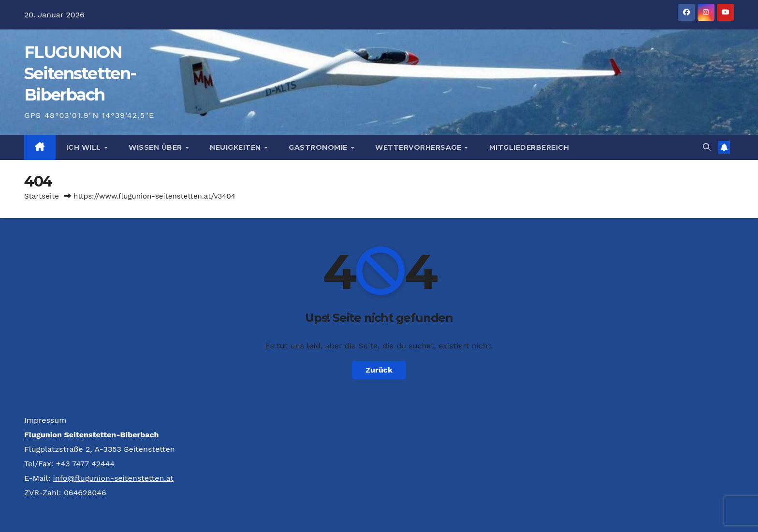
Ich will (85, 147)
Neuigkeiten (236, 147)
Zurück (379, 370)
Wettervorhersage (419, 147)
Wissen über (156, 147)
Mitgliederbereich (529, 147)
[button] (707, 147)
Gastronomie (319, 147)
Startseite (42, 196)
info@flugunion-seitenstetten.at (113, 478)
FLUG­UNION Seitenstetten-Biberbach (80, 73)
